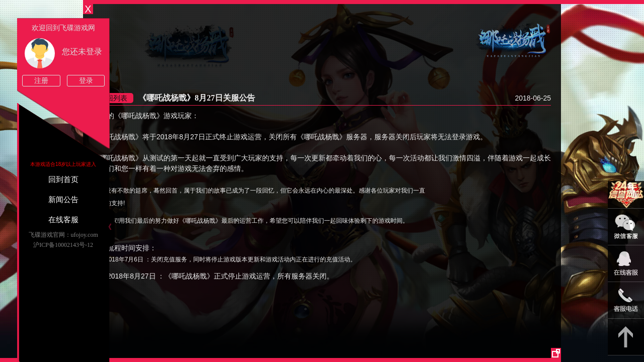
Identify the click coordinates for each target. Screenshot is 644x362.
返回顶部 (626, 337)
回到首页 (63, 179)
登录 (86, 81)
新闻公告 (63, 200)
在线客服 (63, 220)
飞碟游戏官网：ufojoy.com (63, 235)
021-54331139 (626, 300)
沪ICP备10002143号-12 (63, 245)
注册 (41, 81)
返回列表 (113, 98)
